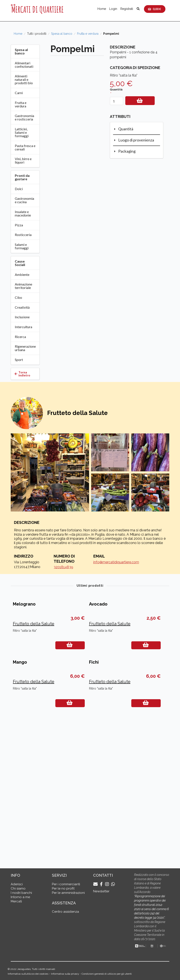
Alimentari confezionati (24, 65)
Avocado (98, 673)
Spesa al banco (62, 34)
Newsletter (101, 891)
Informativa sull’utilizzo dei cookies (28, 974)
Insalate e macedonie (23, 213)
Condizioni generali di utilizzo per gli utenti (107, 974)
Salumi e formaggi (22, 246)
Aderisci (17, 884)
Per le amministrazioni (68, 893)
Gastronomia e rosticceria (24, 117)
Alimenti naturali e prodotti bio (24, 79)
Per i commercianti (66, 884)
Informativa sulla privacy (65, 974)
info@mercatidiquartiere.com (116, 562)
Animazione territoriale (23, 286)
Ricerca (20, 337)
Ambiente (22, 274)
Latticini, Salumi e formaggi (22, 132)
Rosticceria (23, 235)
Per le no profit (63, 888)
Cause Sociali (20, 263)
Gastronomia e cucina (24, 200)
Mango (20, 800)
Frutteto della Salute (34, 693)
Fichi (94, 800)
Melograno (24, 673)
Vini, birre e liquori (23, 160)
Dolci (19, 189)
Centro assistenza (65, 912)
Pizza (19, 225)
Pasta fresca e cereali (25, 147)
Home (102, 9)
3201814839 (63, 567)
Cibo (18, 297)
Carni (19, 93)
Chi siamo (18, 888)
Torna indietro (22, 374)
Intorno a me (20, 897)
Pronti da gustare (22, 177)
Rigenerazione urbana (25, 348)
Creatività (22, 307)
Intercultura (23, 327)
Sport (19, 360)
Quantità (116, 89)
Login (113, 9)
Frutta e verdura (88, 34)
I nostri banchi (21, 893)
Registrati (127, 9)
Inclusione (22, 317)
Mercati (16, 901)
